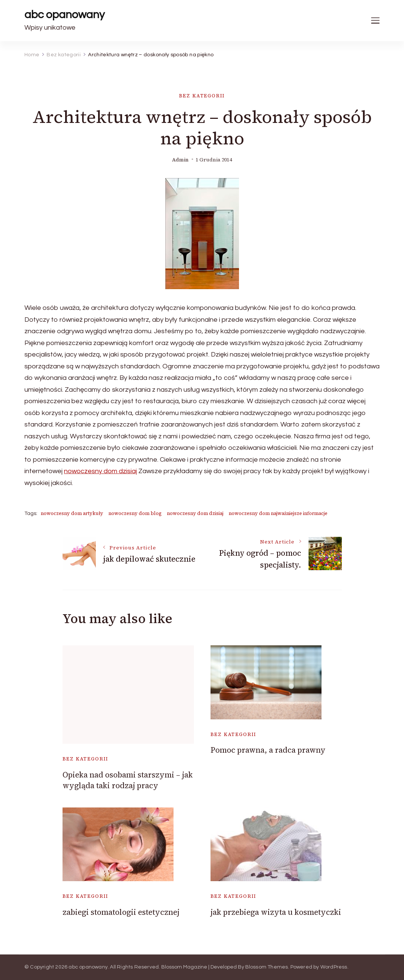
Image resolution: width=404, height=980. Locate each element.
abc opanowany (65, 15)
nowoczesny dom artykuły (72, 513)
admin (180, 160)
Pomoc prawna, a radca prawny (268, 750)
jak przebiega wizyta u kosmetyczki (276, 912)
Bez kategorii (202, 96)
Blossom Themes (267, 967)
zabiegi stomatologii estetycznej (121, 912)
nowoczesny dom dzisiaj (100, 471)
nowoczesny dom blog (135, 513)
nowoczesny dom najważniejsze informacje (278, 513)
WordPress (334, 967)
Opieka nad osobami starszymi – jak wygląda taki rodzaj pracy (128, 780)
